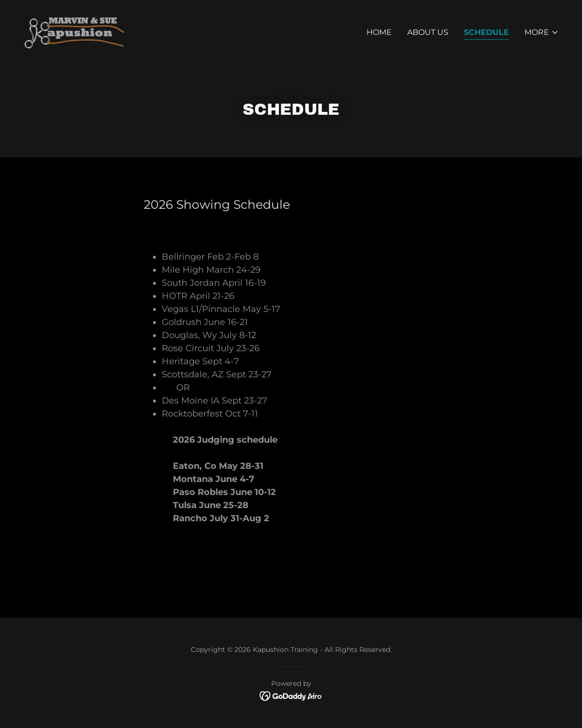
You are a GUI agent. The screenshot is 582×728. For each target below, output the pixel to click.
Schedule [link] (486, 32)
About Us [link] (428, 32)
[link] (74, 30)
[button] (542, 32)
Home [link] (379, 32)
